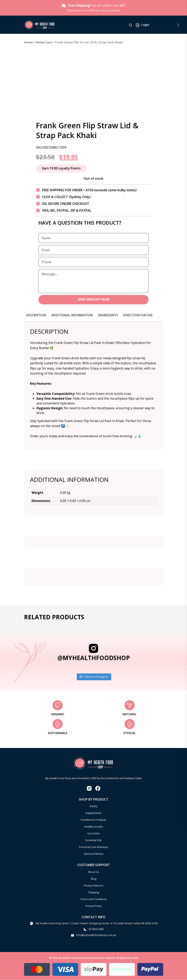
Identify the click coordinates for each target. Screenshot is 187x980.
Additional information (75, 315)
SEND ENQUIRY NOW (93, 300)
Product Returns (94, 886)
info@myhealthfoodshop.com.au (96, 935)
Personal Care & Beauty (93, 847)
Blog (94, 879)
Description (37, 315)
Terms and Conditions (93, 899)
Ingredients (112, 315)
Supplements (93, 813)
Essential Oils (93, 841)
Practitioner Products (93, 820)
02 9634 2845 (96, 929)
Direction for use (144, 315)
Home (28, 42)
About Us (93, 872)
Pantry (94, 807)
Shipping (93, 892)
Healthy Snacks (94, 827)
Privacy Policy (94, 906)
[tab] (37, 317)
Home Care (44, 42)
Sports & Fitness (94, 854)
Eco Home (94, 834)
